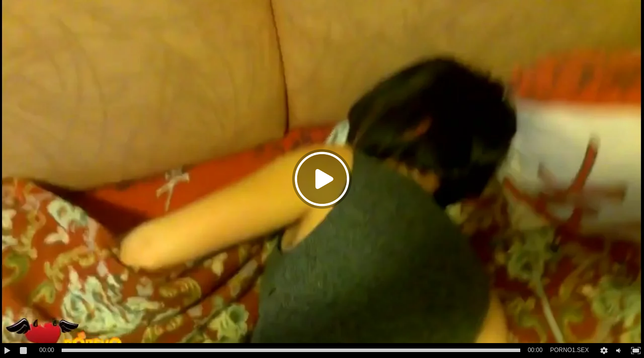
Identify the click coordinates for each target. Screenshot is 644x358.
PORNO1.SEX (569, 350)
